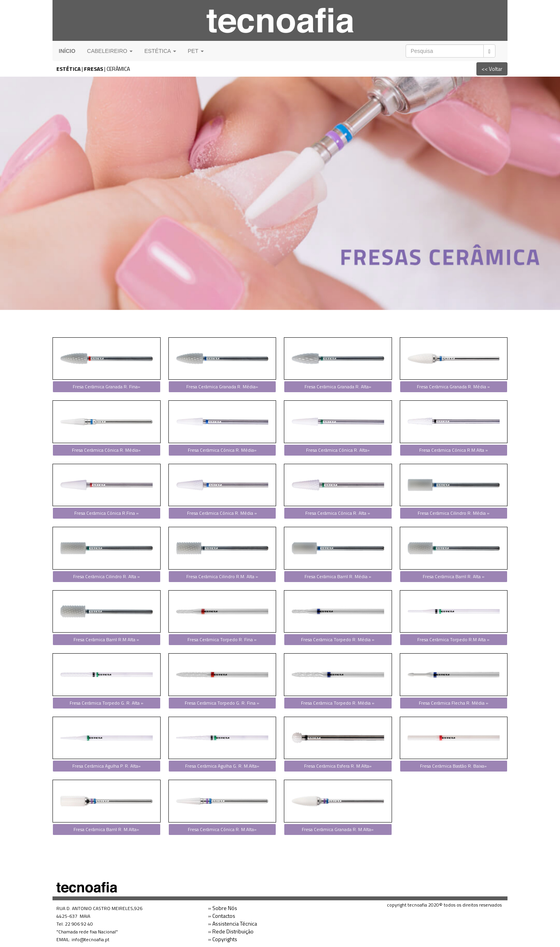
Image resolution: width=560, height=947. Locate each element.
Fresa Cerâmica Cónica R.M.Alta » (454, 450)
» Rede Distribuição (231, 931)
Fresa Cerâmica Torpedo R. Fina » (222, 639)
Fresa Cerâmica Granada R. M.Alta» (338, 829)
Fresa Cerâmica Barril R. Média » (338, 576)
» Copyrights (223, 939)
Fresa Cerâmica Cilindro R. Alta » (107, 576)
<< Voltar (492, 69)
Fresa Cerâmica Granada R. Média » (453, 387)
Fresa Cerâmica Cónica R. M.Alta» (222, 829)
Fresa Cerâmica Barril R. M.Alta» (106, 829)
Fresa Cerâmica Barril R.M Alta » (106, 639)
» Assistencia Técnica (233, 923)
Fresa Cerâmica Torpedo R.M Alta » (453, 639)
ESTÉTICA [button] (160, 51)
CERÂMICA (118, 69)
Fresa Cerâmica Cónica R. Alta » (338, 513)
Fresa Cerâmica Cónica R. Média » (222, 513)
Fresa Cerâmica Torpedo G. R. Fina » (222, 703)
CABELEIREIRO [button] (110, 51)
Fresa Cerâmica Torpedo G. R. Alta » (107, 703)
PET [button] (196, 51)
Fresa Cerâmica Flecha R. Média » (454, 703)
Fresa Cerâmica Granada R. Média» (222, 387)
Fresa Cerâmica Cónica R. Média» (106, 450)
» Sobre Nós (223, 908)
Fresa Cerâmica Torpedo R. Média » (338, 639)
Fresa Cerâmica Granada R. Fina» (107, 387)
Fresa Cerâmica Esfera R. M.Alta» (338, 766)
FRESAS (94, 69)
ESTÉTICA (68, 69)
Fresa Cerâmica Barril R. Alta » (454, 576)
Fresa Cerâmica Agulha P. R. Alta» (107, 766)
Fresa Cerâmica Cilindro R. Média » (454, 513)
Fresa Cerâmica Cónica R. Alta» (338, 450)
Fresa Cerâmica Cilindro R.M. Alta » (222, 576)
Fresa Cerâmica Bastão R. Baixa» (453, 766)
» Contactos (222, 916)
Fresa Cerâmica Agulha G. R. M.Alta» (222, 766)
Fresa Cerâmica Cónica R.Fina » (107, 513)
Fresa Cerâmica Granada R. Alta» (338, 387)
